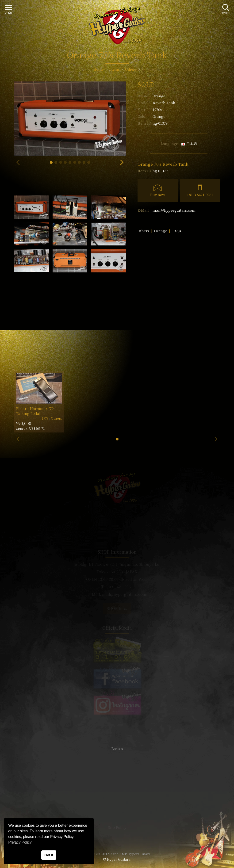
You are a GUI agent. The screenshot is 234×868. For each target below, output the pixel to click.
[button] (51, 162)
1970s (177, 231)
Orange (159, 96)
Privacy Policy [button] (20, 842)
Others (143, 231)
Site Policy (117, 827)
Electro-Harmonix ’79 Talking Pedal (35, 411)
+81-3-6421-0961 (200, 195)
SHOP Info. (117, 608)
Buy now (158, 195)
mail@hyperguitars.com (174, 210)
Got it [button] (49, 855)
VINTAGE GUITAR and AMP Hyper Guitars (117, 854)
